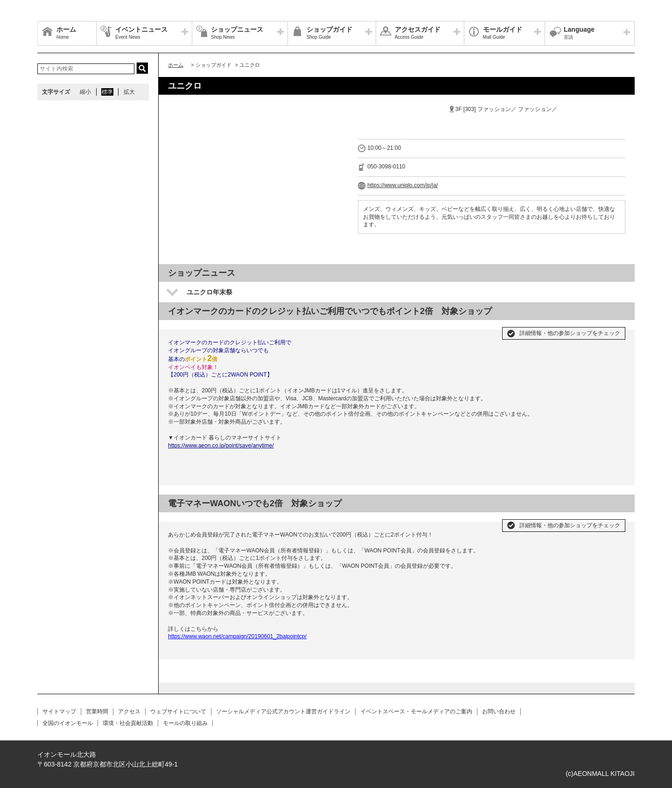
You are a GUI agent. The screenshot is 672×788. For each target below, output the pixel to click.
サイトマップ (59, 711)
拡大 (129, 92)
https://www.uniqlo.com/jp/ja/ (402, 185)
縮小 (85, 92)
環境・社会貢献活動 (128, 723)
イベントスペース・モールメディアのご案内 (416, 711)
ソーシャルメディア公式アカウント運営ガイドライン (283, 711)
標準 (107, 92)
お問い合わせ (499, 711)
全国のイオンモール (68, 723)
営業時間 (97, 711)
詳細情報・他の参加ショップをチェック (570, 333)
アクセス (129, 711)
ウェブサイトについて (178, 711)
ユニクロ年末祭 (210, 292)
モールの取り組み (185, 723)
